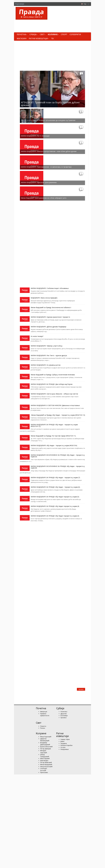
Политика (64, 712)
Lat (88, 4)
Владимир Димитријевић (45, 744)
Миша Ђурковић (46, 737)
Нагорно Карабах (67, 745)
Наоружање (65, 749)
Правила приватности (45, 715)
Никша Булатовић (46, 767)
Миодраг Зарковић (44, 752)
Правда (31, 12)
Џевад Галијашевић (45, 756)
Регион (43, 728)
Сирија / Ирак (65, 739)
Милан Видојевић (46, 764)
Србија (33, 34)
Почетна (22, 34)
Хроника (63, 718)
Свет (43, 34)
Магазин (22, 39)
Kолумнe (53, 34)
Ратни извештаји (39, 39)
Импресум (44, 712)
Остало (63, 747)
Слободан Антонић (44, 769)
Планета (43, 726)
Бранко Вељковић (46, 747)
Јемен (62, 741)
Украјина (64, 743)
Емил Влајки (44, 761)
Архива (81, 689)
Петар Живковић (46, 762)
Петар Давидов (46, 749)
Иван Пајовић (45, 758)
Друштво (64, 714)
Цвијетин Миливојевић (45, 740)
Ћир (85, 4)
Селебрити (75, 34)
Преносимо (44, 772)
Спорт (64, 34)
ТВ (52, 39)
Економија (64, 716)
